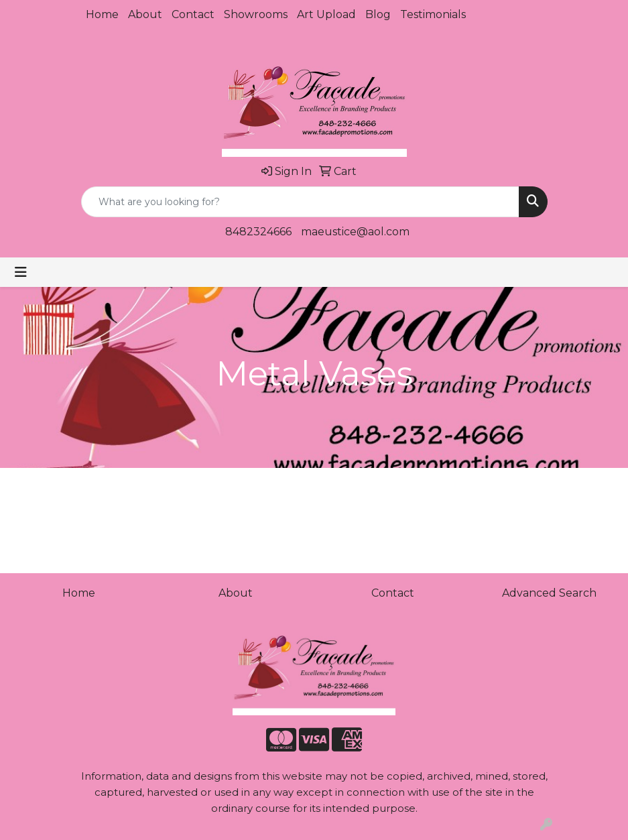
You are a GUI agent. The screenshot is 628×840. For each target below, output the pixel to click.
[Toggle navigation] (21, 272)
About (145, 14)
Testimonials (433, 14)
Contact (193, 14)
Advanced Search (549, 593)
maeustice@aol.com (355, 232)
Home (102, 14)
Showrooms (256, 14)
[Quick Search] (300, 202)
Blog (378, 14)
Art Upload (326, 14)
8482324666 (258, 232)
